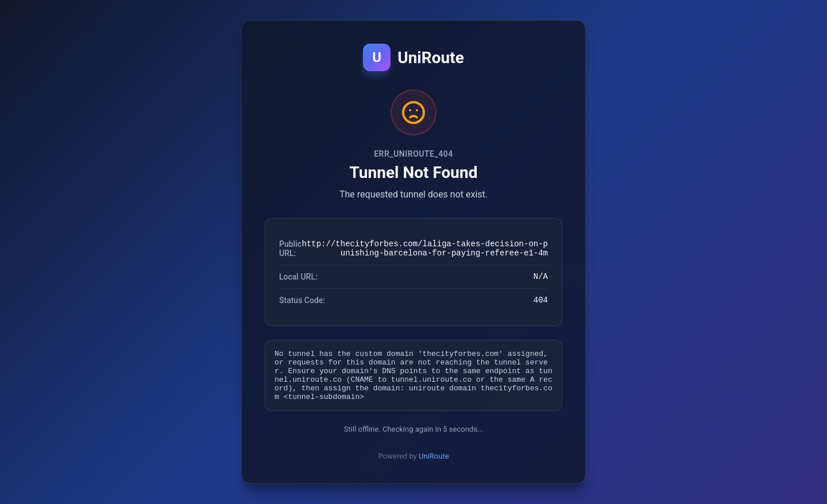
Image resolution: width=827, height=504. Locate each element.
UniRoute (434, 465)
